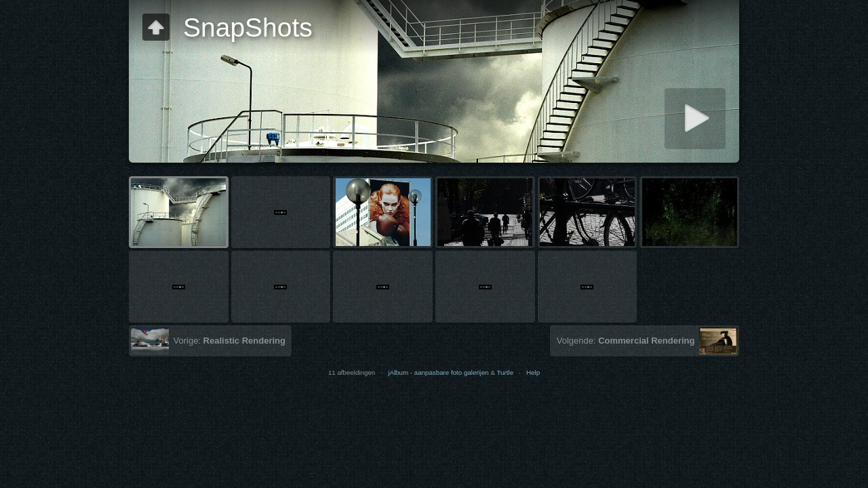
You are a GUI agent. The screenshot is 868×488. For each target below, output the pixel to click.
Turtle (506, 372)
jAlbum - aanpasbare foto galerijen (438, 372)
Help (533, 372)
